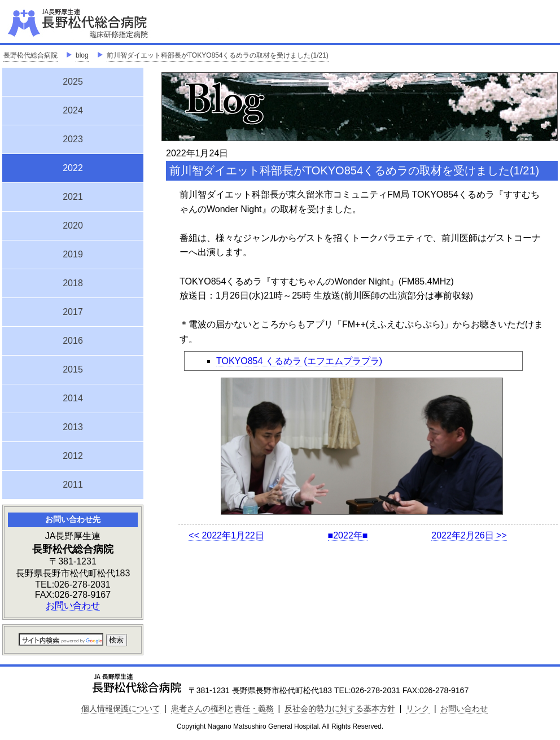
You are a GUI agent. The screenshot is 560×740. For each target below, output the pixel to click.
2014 (73, 398)
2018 (73, 283)
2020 (73, 225)
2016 (73, 341)
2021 (73, 197)
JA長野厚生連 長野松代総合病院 (112, 23)
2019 (73, 254)
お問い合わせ (73, 605)
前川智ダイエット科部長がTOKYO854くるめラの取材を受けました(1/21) (218, 55)
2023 (73, 139)
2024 (73, 110)
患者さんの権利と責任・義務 (222, 708)
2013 (73, 427)
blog (82, 55)
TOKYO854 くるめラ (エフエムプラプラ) (299, 361)
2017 (73, 312)
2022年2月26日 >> (469, 535)
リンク (418, 708)
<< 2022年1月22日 (226, 535)
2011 (73, 485)
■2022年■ (348, 535)
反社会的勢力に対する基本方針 (340, 708)
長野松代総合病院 (30, 55)
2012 (73, 456)
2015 (73, 369)
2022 (73, 167)
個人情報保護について (121, 708)
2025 (73, 82)
